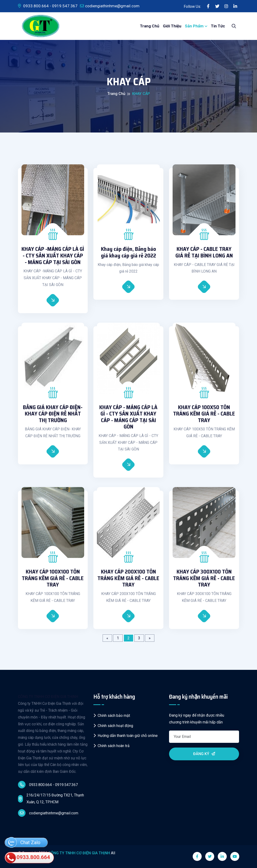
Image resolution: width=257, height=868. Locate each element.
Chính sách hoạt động (113, 726)
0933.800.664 (28, 857)
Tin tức (218, 26)
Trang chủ (150, 26)
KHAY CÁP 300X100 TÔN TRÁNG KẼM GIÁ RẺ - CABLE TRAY (204, 582)
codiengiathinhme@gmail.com (110, 6)
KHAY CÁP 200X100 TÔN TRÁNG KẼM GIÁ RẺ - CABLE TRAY (128, 582)
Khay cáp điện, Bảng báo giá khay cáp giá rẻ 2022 (128, 252)
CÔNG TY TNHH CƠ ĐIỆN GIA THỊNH (48, 697)
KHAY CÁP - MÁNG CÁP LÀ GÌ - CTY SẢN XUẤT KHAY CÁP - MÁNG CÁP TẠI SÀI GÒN (128, 420)
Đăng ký (204, 754)
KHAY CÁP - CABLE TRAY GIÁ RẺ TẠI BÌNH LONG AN (204, 252)
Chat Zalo (23, 843)
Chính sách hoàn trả (111, 746)
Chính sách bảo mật (112, 716)
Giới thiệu (172, 26)
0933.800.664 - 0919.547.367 (48, 6)
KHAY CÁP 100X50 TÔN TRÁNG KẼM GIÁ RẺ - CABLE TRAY (204, 417)
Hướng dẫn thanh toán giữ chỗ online (126, 736)
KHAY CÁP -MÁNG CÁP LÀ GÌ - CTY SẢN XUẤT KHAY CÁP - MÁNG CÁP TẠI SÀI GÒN (53, 256)
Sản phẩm (194, 26)
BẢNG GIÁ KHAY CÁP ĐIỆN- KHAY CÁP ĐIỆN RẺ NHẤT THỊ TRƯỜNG (53, 417)
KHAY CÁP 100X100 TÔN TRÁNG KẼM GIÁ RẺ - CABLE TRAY (53, 582)
